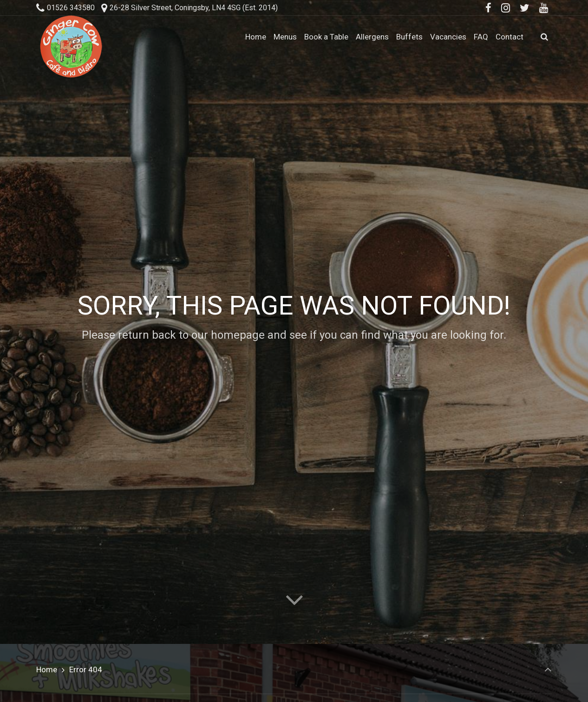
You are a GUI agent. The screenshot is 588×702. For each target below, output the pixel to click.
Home (47, 669)
